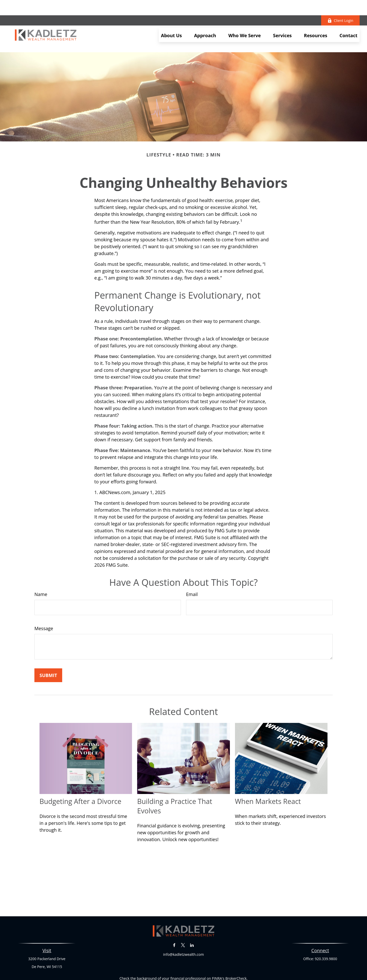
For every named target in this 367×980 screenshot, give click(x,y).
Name (41, 571)
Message (44, 605)
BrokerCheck (236, 955)
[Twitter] (183, 922)
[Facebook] (174, 922)
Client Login (340, 5)
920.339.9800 (326, 936)
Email (192, 571)
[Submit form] (48, 652)
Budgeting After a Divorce (80, 778)
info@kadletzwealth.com (183, 931)
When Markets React (268, 778)
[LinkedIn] (192, 922)
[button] (172, 20)
